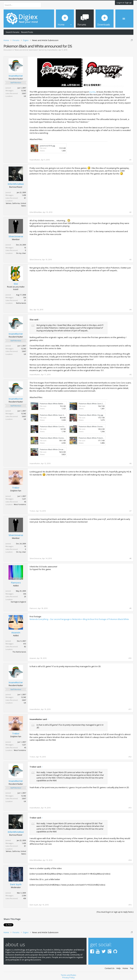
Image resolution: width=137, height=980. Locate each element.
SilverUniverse (16, 236)
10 (25, 248)
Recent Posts (27, 32)
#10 (130, 658)
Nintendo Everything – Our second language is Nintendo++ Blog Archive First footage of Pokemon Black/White (79, 619)
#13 (130, 808)
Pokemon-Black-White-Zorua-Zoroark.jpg (56, 449)
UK (25, 96)
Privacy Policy (68, 977)
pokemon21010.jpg (47, 146)
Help (119, 968)
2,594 (24, 896)
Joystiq (92, 92)
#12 (130, 757)
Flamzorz (16, 583)
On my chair (21, 253)
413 (25, 644)
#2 (130, 212)
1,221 (24, 499)
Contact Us (110, 968)
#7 (130, 511)
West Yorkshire (20, 504)
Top (132, 968)
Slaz (16, 284)
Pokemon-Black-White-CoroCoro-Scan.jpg (57, 426)
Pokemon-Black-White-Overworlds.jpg (94, 426)
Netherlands (21, 303)
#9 (130, 608)
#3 (130, 260)
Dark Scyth (16, 884)
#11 (130, 709)
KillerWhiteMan (16, 184)
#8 (130, 558)
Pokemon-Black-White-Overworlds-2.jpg (56, 438)
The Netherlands (19, 652)
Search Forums (13, 32)
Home (125, 968)
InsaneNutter (52, 50)
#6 (130, 463)
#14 (130, 860)
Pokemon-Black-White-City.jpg (91, 415)
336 (25, 297)
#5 (130, 375)
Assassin (16, 633)
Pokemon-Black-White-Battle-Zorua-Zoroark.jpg (59, 404)
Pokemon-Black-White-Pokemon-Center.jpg (96, 438)
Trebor (16, 488)
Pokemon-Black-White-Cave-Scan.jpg (55, 415)
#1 (130, 160)
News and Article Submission (26, 50)
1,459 (24, 195)
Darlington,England (18, 602)
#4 (130, 310)
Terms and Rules (68, 975)
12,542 (24, 91)
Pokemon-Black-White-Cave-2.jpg (92, 404)
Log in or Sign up (124, 3)
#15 (130, 905)
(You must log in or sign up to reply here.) (115, 912)
